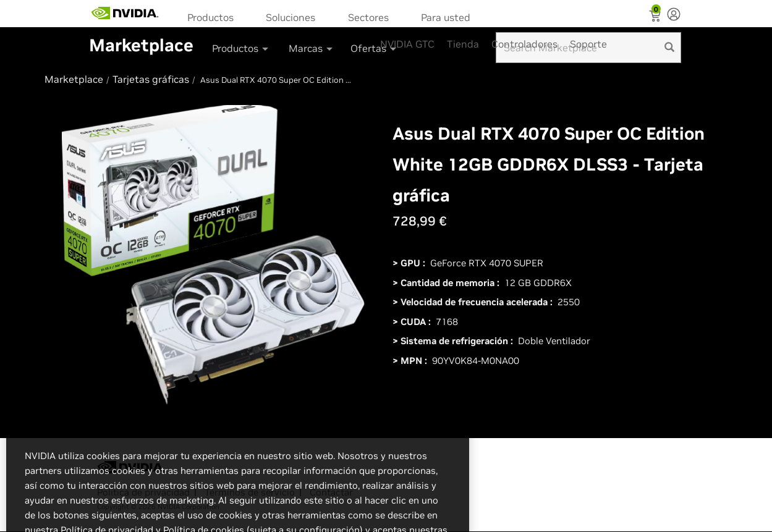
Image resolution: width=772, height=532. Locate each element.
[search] (669, 48)
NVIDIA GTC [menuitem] (407, 44)
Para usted (446, 17)
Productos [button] (241, 48)
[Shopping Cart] (656, 17)
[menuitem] (214, 16)
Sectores (368, 17)
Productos (210, 17)
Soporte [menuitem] (588, 44)
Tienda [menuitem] (463, 44)
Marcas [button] (312, 48)
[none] (674, 15)
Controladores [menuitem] (524, 44)
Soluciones (291, 17)
